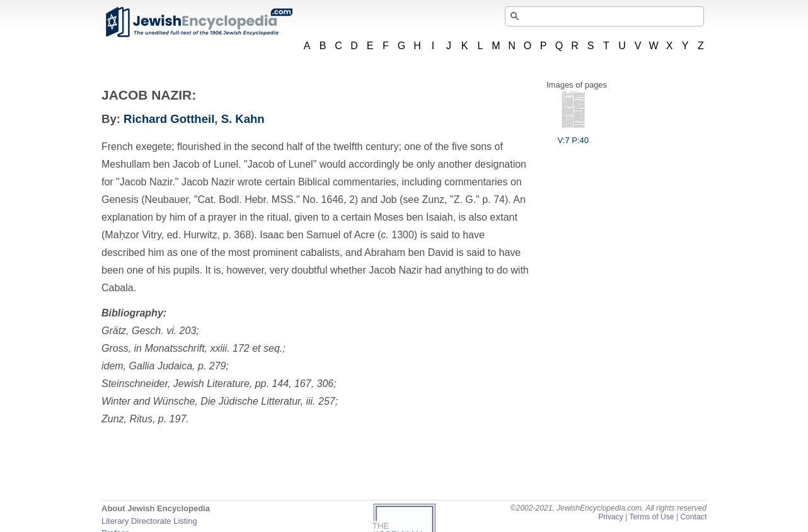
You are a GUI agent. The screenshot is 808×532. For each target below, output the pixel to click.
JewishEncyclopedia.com (199, 22)
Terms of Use (651, 517)
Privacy (611, 517)
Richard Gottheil (169, 119)
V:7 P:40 (573, 136)
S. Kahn (243, 119)
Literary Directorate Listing (149, 521)
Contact (693, 517)
